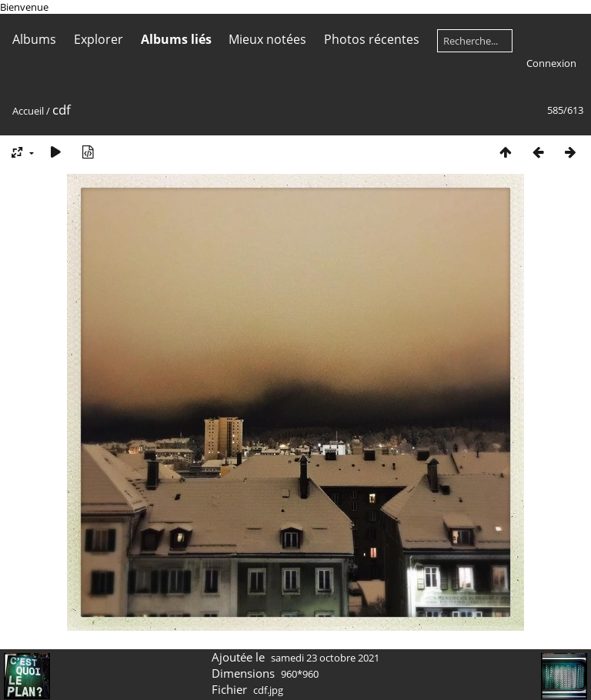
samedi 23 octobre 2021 (325, 658)
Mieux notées (267, 39)
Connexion (551, 63)
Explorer (98, 39)
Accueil (28, 111)
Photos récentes (372, 39)
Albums (34, 39)
